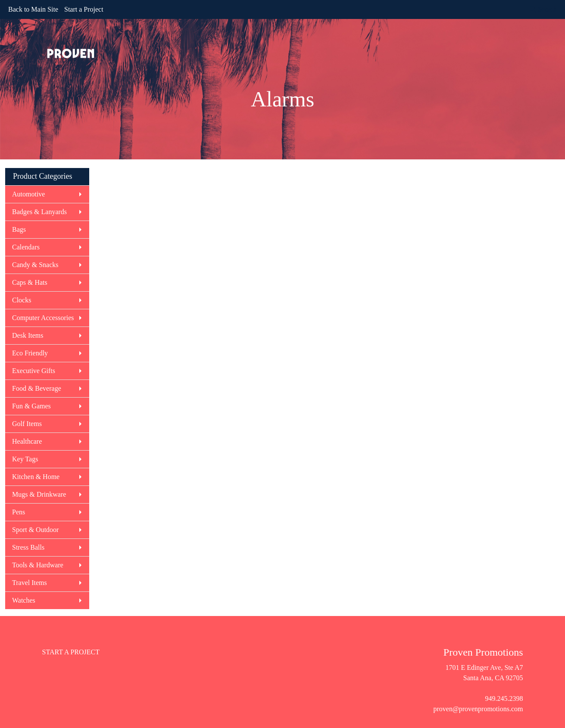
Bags (19, 229)
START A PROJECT (71, 652)
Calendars (26, 247)
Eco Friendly (30, 353)
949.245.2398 (504, 698)
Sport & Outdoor (35, 530)
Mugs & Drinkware (39, 494)
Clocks (22, 300)
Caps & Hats (30, 282)
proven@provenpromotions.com (478, 709)
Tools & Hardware (38, 565)
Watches (24, 600)
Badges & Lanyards (39, 212)
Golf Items (27, 424)
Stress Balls (28, 547)
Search (543, 9)
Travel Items (30, 583)
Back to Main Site (33, 9)
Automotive (28, 194)
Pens (19, 512)
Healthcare (27, 441)
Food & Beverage (37, 388)
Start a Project (84, 9)
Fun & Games (31, 406)
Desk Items (28, 335)
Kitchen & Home (36, 477)
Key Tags (25, 459)
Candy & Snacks (35, 265)
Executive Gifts (34, 371)
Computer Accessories (43, 318)
